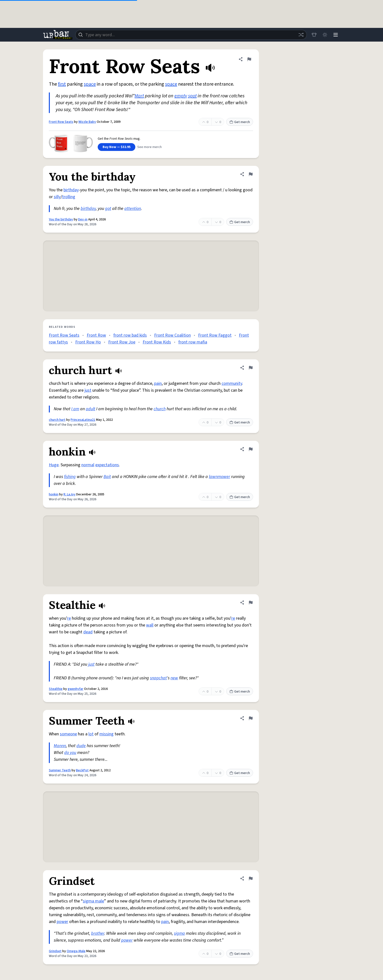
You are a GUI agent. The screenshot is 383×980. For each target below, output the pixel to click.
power (62, 922)
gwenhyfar (75, 689)
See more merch (149, 147)
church (160, 409)
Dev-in (83, 219)
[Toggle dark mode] (325, 35)
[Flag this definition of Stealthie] (251, 603)
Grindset (55, 951)
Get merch (240, 122)
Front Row (96, 335)
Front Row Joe (122, 342)
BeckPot (82, 770)
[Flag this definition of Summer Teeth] (251, 718)
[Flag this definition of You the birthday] (251, 174)
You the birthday (61, 219)
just (88, 390)
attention (133, 209)
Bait (107, 477)
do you (70, 753)
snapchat (158, 678)
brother (98, 933)
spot (192, 96)
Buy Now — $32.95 (117, 147)
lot (91, 734)
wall (150, 625)
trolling (69, 197)
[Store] (314, 35)
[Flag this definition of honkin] (251, 449)
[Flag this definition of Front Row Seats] (249, 59)
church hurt (57, 420)
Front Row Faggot (215, 335)
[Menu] (336, 35)
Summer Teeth (60, 770)
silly (57, 197)
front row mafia (193, 342)
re (69, 618)
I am (75, 409)
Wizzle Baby (87, 122)
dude (81, 746)
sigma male (93, 901)
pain (158, 383)
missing (106, 734)
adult (90, 409)
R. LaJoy (69, 494)
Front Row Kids (157, 342)
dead (88, 632)
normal (88, 465)
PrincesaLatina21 (83, 420)
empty (181, 96)
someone (68, 734)
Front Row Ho (88, 342)
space (90, 84)
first (62, 84)
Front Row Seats (61, 122)
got (108, 209)
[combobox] (191, 35)
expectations (107, 465)
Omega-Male (76, 951)
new (174, 678)
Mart (139, 96)
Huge (54, 465)
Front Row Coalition (172, 335)
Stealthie (56, 689)
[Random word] (301, 35)
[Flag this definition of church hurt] (251, 368)
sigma (179, 933)
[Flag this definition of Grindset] (251, 878)
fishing (70, 477)
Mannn (60, 746)
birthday (71, 190)
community (232, 383)
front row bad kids (130, 335)
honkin (54, 494)
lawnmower (219, 477)
